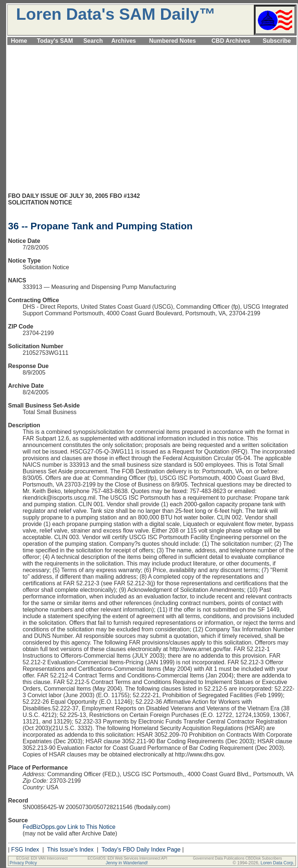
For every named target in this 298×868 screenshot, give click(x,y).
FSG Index (25, 850)
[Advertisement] (68, 122)
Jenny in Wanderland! (127, 863)
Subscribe (277, 41)
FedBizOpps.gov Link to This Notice (69, 827)
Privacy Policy (23, 863)
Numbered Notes (172, 41)
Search (93, 41)
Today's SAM (55, 41)
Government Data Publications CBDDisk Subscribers (237, 858)
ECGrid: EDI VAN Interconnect (42, 858)
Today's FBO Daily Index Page (141, 850)
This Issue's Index (70, 850)
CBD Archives (231, 41)
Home (19, 41)
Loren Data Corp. (278, 863)
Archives (124, 41)
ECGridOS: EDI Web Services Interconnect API (127, 858)
